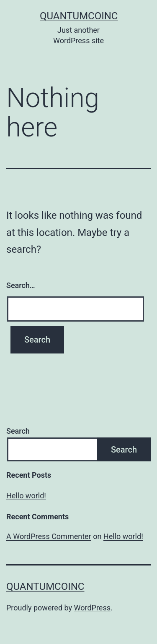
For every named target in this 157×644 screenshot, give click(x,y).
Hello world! (26, 496)
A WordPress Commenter (49, 536)
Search (18, 431)
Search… (21, 285)
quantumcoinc (79, 16)
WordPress (92, 608)
